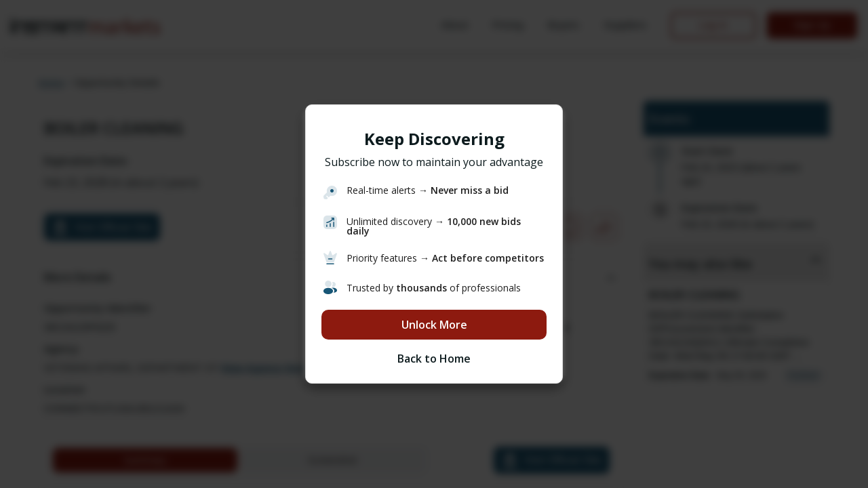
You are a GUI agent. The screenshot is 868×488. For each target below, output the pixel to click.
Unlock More (434, 325)
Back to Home (434, 359)
